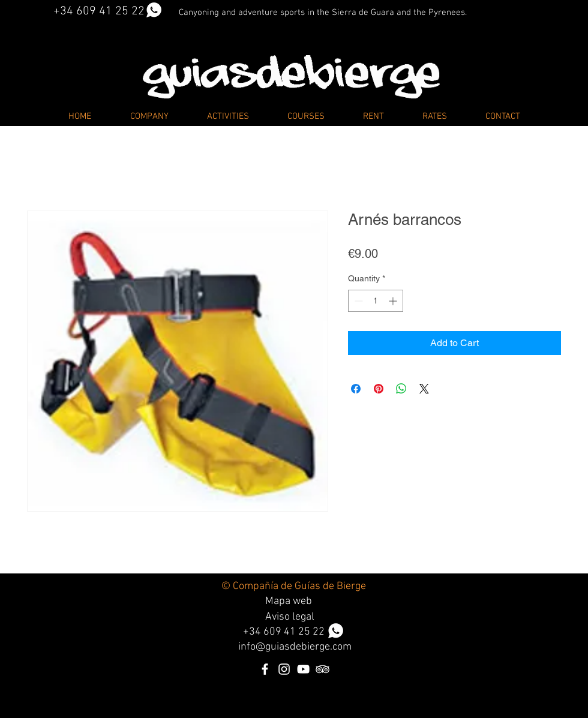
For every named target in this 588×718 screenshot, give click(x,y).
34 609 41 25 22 (296, 632)
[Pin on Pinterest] (379, 389)
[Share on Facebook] (356, 389)
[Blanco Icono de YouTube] (303, 669)
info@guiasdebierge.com (295, 647)
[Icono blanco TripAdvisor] (322, 669)
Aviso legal (290, 617)
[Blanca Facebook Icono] (265, 669)
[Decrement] (357, 301)
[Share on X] (424, 389)
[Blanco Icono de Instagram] (284, 669)
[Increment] (394, 301)
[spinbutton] (376, 301)
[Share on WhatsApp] (401, 389)
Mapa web (289, 601)
